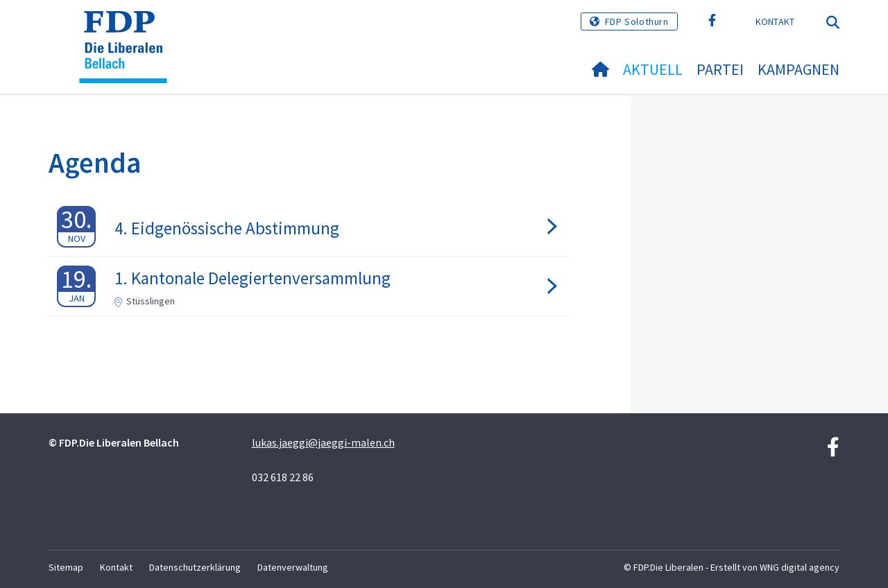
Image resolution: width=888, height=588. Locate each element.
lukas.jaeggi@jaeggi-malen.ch (323, 442)
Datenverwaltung (293, 567)
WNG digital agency (800, 567)
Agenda (95, 163)
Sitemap (66, 567)
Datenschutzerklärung (195, 567)
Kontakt (775, 21)
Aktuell (653, 69)
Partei (720, 69)
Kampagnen (799, 69)
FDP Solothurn (637, 21)
